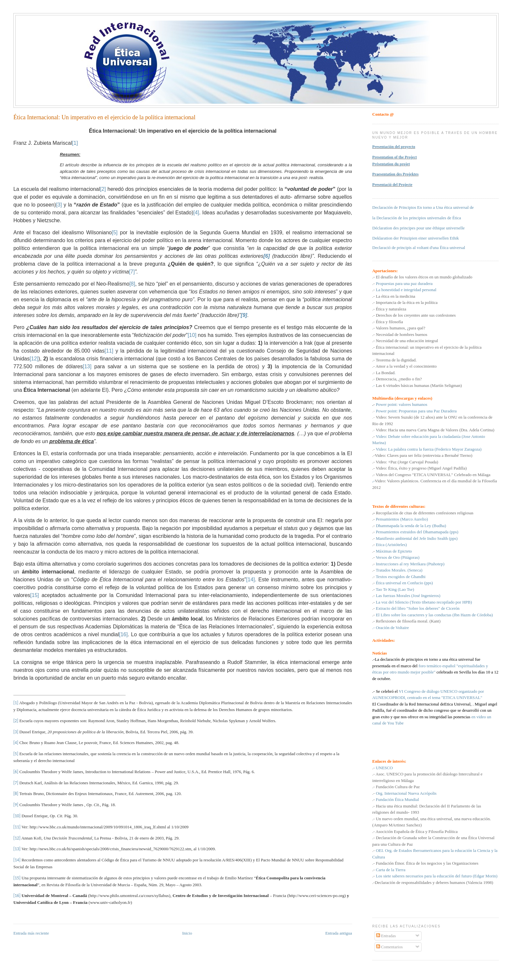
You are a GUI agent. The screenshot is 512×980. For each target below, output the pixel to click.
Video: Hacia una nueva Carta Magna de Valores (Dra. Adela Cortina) (435, 430)
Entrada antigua (339, 933)
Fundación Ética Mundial (397, 799)
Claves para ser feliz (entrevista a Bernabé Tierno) (430, 455)
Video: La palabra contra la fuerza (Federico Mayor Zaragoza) (429, 449)
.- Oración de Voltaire (391, 628)
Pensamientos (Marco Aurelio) (402, 519)
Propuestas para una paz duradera (404, 283)
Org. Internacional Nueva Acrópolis (406, 793)
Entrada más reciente (31, 933)
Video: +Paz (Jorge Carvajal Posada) (407, 462)
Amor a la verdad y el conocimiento (406, 366)
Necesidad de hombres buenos (402, 334)
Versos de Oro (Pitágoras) (398, 557)
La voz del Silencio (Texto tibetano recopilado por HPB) (424, 602)
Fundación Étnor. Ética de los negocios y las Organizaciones (427, 863)
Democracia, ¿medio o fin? (399, 379)
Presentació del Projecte (392, 185)
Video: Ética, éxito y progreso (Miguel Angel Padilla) (421, 468)
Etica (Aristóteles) (391, 545)
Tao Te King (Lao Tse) (395, 589)
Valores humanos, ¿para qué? (401, 328)
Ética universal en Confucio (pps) (404, 583)
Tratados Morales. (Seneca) (399, 570)
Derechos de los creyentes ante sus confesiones (416, 315)
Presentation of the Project (395, 157)
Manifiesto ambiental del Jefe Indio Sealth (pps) (417, 538)
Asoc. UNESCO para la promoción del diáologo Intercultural (428, 774)
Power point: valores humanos (402, 404)
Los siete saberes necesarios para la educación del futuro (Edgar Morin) (437, 876)
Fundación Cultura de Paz (398, 787)
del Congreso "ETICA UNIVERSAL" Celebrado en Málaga (440, 475)
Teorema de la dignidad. (396, 360)
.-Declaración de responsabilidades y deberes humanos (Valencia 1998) (433, 882)
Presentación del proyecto (394, 147)
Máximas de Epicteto (394, 551)
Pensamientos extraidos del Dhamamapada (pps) (417, 532)
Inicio (187, 933)
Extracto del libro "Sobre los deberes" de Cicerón (418, 608)
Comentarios (390, 947)
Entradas (386, 936)
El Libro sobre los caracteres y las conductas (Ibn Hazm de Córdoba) (434, 615)
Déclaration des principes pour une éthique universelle (418, 228)
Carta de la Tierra (391, 870)
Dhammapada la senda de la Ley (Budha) (411, 526)
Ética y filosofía (389, 322)
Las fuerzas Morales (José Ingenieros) (408, 596)
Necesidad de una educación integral (407, 341)
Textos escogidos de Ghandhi (401, 577)
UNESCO (384, 768)
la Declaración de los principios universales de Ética (417, 218)
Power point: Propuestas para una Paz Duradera (416, 411)
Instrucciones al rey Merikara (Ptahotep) (410, 564)
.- (417, 385)
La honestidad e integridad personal (406, 290)
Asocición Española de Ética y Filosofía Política (416, 831)
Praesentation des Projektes (395, 174)
